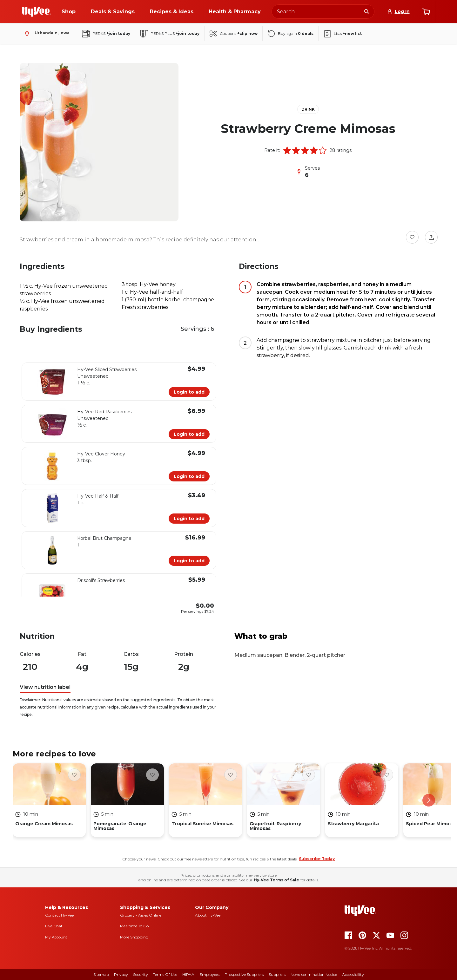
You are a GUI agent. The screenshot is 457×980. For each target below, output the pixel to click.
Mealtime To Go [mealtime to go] (134, 926)
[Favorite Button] (412, 237)
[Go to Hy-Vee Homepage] (37, 12)
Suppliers (277, 974)
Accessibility (353, 974)
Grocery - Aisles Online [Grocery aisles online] (141, 915)
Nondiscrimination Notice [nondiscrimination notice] (314, 974)
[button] (287, 150)
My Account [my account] (56, 937)
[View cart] (426, 12)
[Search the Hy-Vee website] (323, 12)
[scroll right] (429, 800)
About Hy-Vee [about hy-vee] (208, 915)
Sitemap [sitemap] (101, 974)
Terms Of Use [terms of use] (165, 974)
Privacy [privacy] (121, 974)
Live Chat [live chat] (54, 926)
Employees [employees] (209, 974)
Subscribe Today (317, 859)
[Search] (367, 11)
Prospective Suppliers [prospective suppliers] (244, 974)
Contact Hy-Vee (59, 915)
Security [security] (141, 974)
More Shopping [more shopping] (134, 937)
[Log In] (398, 12)
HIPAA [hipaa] (188, 974)
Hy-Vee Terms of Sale (276, 880)
